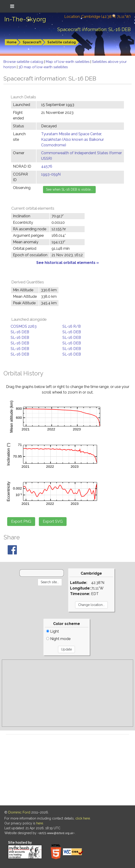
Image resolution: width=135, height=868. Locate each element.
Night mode (58, 639)
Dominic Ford (19, 812)
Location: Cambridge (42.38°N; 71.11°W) (97, 17)
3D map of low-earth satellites (43, 67)
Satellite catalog (62, 42)
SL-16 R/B (72, 326)
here (40, 823)
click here (83, 818)
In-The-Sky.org (25, 19)
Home (12, 42)
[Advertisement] (67, 693)
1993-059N (51, 174)
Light (53, 631)
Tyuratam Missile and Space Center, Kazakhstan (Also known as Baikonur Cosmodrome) (72, 139)
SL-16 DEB (20, 332)
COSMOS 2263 (24, 326)
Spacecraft (32, 42)
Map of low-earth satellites (68, 62)
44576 (47, 166)
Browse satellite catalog (24, 62)
